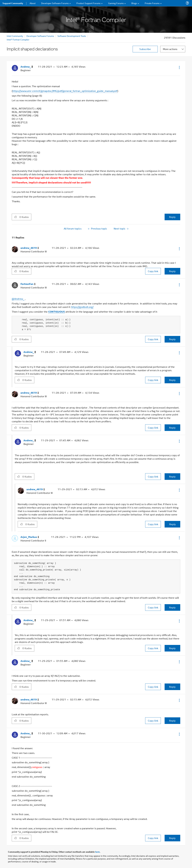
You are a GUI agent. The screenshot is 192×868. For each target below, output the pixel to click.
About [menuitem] (33, 3)
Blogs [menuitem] (134, 3)
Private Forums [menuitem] (152, 3)
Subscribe (145, 49)
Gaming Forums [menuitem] (116, 3)
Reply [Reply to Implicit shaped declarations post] (172, 217)
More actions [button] (170, 49)
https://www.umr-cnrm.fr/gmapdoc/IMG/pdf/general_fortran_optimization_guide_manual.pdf (65, 91)
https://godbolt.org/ (82, 307)
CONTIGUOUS (57, 312)
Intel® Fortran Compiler (18, 39)
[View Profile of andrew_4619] (30, 248)
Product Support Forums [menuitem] (88, 3)
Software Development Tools (72, 36)
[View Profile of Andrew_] (27, 67)
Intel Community (15, 36)
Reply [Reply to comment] (172, 271)
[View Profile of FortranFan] (28, 284)
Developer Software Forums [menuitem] (55, 3)
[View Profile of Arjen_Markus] (30, 537)
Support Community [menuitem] (13, 3)
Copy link (153, 271)
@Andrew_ (18, 299)
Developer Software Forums (40, 36)
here (97, 852)
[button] (179, 67)
